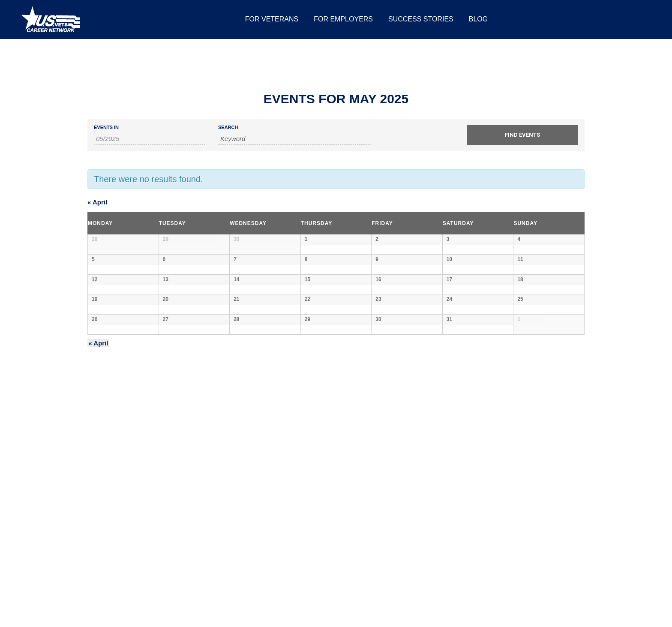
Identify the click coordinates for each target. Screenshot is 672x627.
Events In (106, 127)
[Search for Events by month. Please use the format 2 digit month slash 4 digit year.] (150, 139)
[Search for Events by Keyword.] (295, 139)
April (97, 202)
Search (228, 127)
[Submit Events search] (522, 135)
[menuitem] (272, 19)
